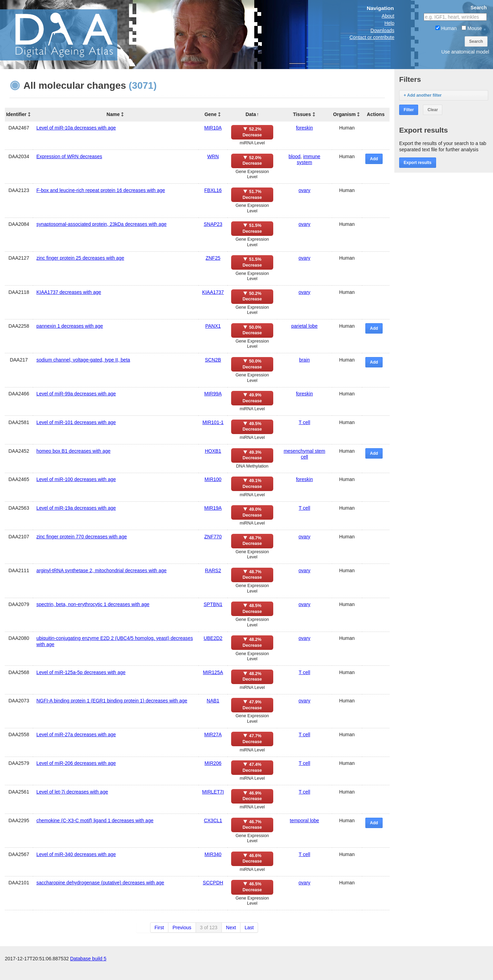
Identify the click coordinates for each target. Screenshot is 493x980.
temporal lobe (304, 820)
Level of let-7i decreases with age (72, 792)
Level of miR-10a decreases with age (76, 128)
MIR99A (213, 394)
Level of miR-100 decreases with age (76, 479)
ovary (304, 190)
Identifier (16, 114)
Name (113, 114)
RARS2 (213, 570)
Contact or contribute (372, 37)
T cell (304, 422)
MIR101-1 (213, 422)
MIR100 (213, 479)
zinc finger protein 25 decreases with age (80, 258)
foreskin (304, 128)
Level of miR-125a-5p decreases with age (81, 672)
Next (231, 928)
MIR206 (213, 763)
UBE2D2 (213, 638)
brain (304, 360)
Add (374, 159)
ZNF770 (213, 537)
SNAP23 (213, 224)
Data (251, 114)
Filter (409, 110)
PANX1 (213, 326)
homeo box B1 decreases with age (73, 451)
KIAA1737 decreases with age (69, 292)
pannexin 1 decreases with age (70, 326)
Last (249, 928)
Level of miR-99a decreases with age (76, 394)
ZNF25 (213, 258)
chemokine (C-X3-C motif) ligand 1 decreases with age (95, 820)
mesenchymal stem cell (304, 454)
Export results (418, 163)
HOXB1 (213, 451)
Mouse (472, 28)
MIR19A (213, 508)
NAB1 (213, 701)
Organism (344, 114)
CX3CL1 (213, 820)
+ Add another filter (423, 95)
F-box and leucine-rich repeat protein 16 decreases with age (101, 190)
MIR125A (213, 672)
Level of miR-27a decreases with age (76, 734)
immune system (308, 159)
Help (389, 23)
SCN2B (213, 360)
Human (446, 28)
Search (476, 41)
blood (295, 156)
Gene (211, 114)
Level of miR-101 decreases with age (76, 422)
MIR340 (213, 854)
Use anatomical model (465, 52)
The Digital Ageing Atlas (69, 35)
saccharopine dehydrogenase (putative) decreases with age (100, 883)
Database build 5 (88, 973)
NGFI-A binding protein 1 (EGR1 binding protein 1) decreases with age (112, 701)
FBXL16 (213, 190)
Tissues (302, 114)
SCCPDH (213, 883)
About (388, 16)
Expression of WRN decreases (69, 156)
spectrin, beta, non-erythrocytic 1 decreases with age (93, 604)
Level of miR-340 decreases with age (76, 854)
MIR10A (213, 128)
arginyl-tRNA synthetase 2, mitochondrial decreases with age (101, 570)
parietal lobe (304, 326)
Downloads (382, 30)
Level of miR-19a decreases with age (76, 508)
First (159, 928)
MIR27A (213, 734)
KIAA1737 (213, 292)
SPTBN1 (213, 604)
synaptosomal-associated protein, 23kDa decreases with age (101, 224)
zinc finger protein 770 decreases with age (81, 537)
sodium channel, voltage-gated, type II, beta (83, 360)
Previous (182, 928)
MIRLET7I (213, 792)
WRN (213, 156)
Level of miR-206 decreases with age (76, 763)
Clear (433, 110)
